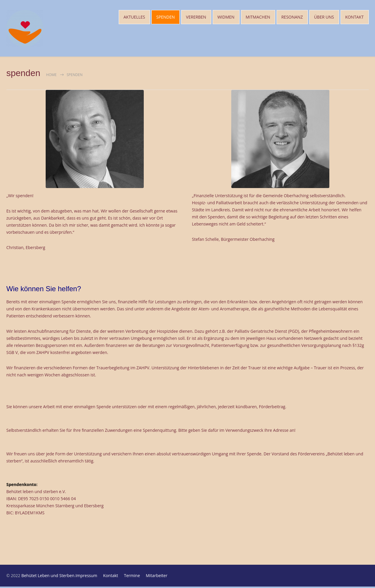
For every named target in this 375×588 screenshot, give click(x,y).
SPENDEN (165, 18)
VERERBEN (196, 18)
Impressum (86, 577)
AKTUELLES (134, 18)
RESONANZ (292, 18)
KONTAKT (355, 18)
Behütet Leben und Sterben (48, 577)
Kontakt (111, 577)
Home (52, 76)
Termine (132, 577)
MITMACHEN (258, 18)
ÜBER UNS (324, 18)
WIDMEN (226, 18)
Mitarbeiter (157, 577)
